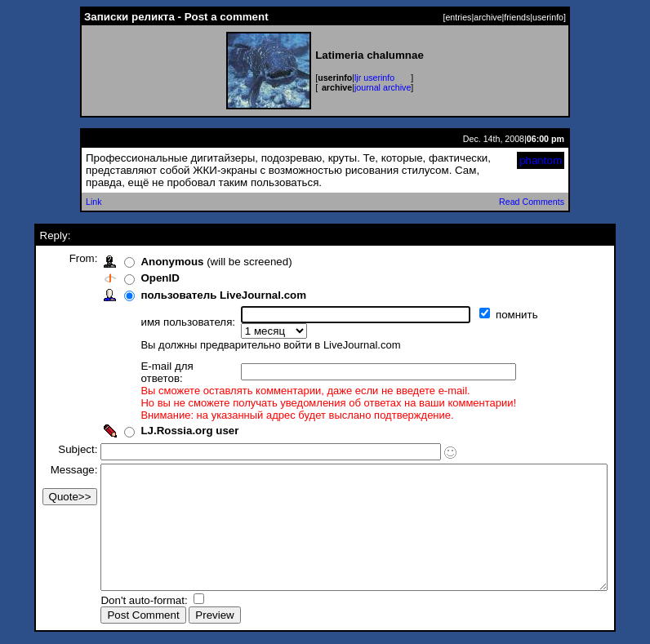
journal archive (383, 87)
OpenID (133, 278)
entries (458, 17)
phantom (541, 160)
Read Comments (532, 202)
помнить (491, 315)
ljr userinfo (374, 78)
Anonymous (145, 262)
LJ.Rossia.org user (162, 408)
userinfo (548, 17)
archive (487, 17)
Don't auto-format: (118, 602)
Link (94, 202)
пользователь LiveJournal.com (196, 295)
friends (517, 17)
